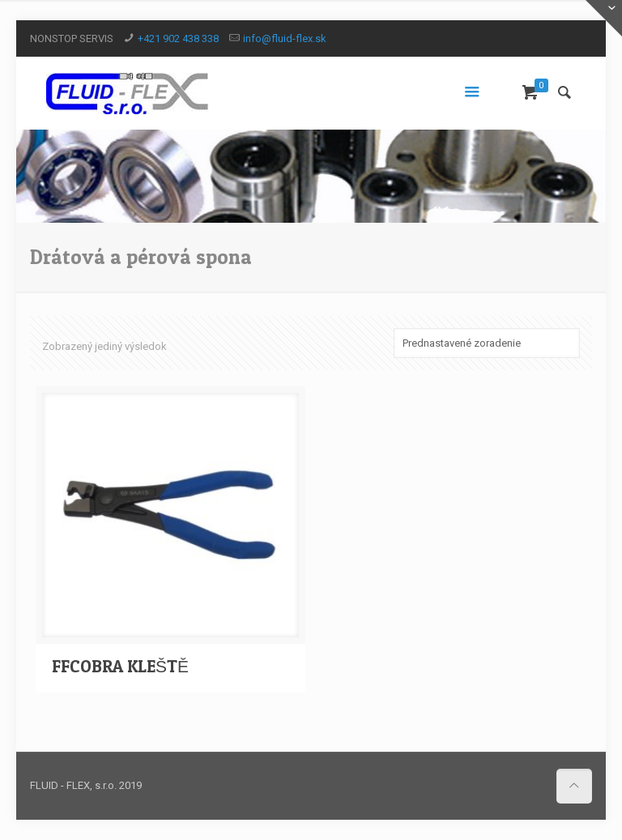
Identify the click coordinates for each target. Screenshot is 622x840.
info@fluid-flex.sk (285, 38)
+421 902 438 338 (178, 38)
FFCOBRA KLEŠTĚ (120, 666)
